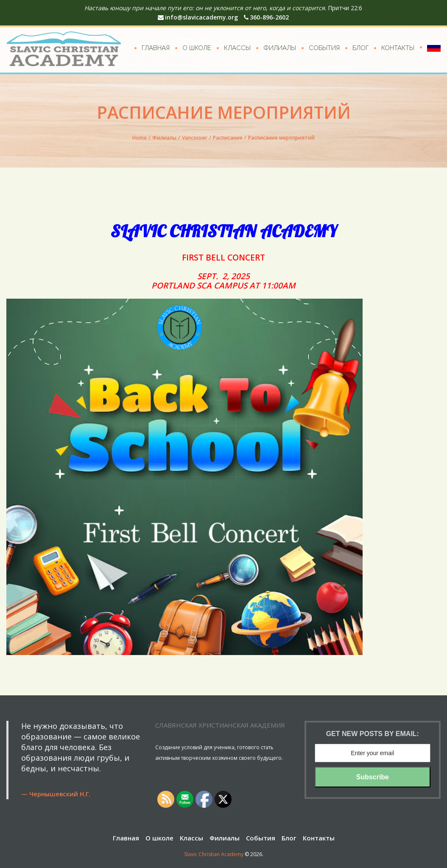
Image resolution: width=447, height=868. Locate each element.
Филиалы (280, 48)
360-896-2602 (266, 17)
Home (140, 138)
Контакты (398, 48)
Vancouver (195, 138)
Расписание (228, 138)
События (324, 48)
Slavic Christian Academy (214, 854)
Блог (360, 48)
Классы (237, 48)
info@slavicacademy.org (198, 17)
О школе (197, 48)
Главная (156, 48)
